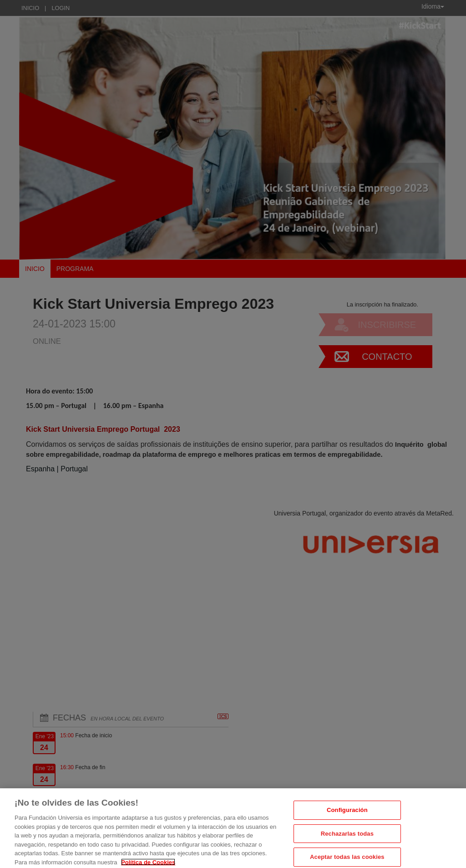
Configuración (347, 815)
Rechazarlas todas (347, 839)
